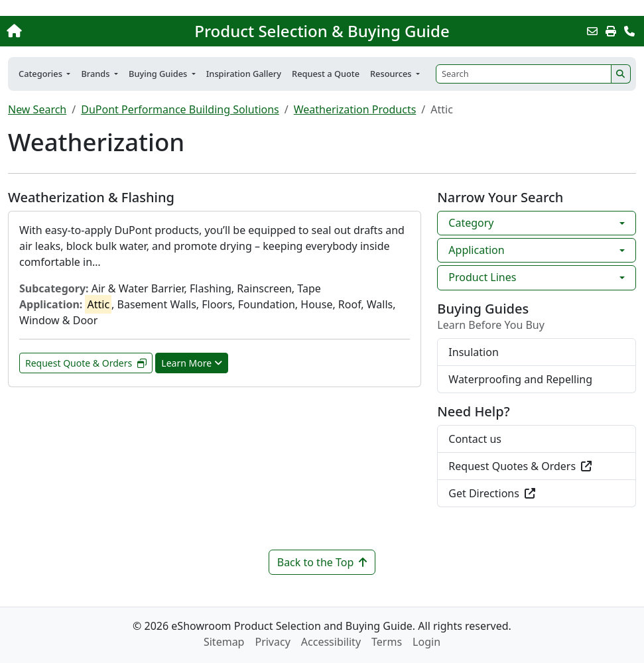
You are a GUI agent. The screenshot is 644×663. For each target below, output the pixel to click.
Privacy (272, 642)
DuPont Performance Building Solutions (180, 109)
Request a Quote (326, 74)
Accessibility (331, 642)
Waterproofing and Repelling (520, 379)
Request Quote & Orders (86, 363)
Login (426, 642)
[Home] (68, 31)
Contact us (475, 439)
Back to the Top (322, 562)
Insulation (473, 352)
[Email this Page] (592, 31)
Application (476, 250)
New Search (37, 109)
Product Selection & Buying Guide (322, 31)
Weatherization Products (355, 109)
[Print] (611, 31)
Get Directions (492, 493)
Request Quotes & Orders (520, 466)
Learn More (192, 363)
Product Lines (482, 277)
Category (471, 223)
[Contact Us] (629, 31)
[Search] (524, 74)
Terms (387, 642)
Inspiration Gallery (244, 74)
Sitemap (224, 642)
